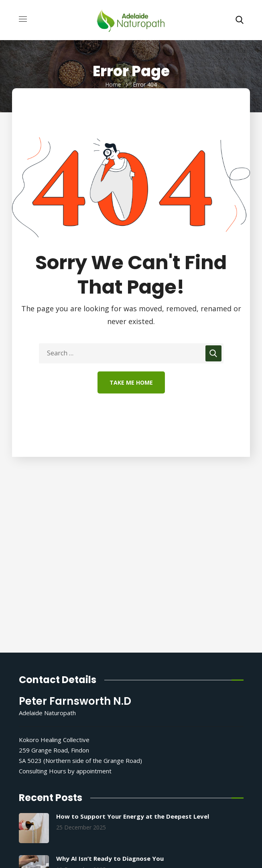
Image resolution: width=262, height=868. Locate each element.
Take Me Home (131, 382)
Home (113, 84)
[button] (240, 20)
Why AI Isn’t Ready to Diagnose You (110, 858)
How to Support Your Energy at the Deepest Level (133, 816)
